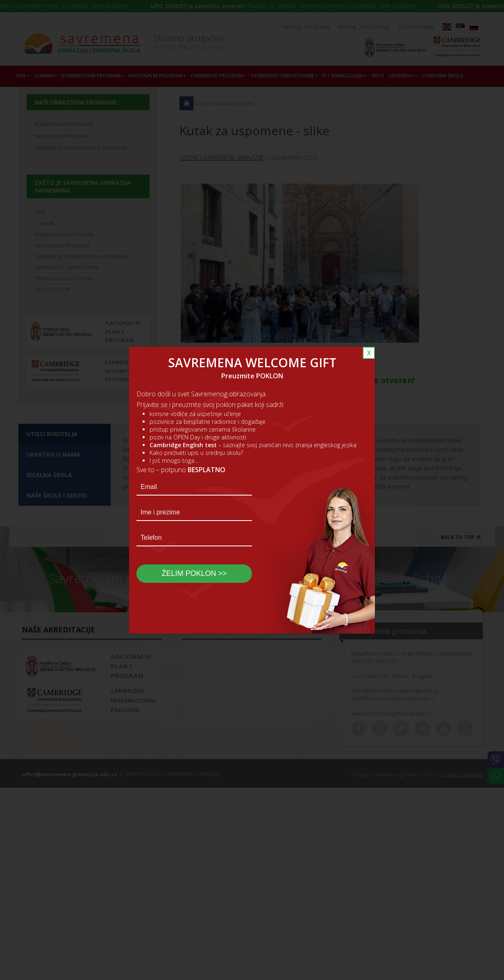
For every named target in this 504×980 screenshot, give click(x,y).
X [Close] (369, 353)
